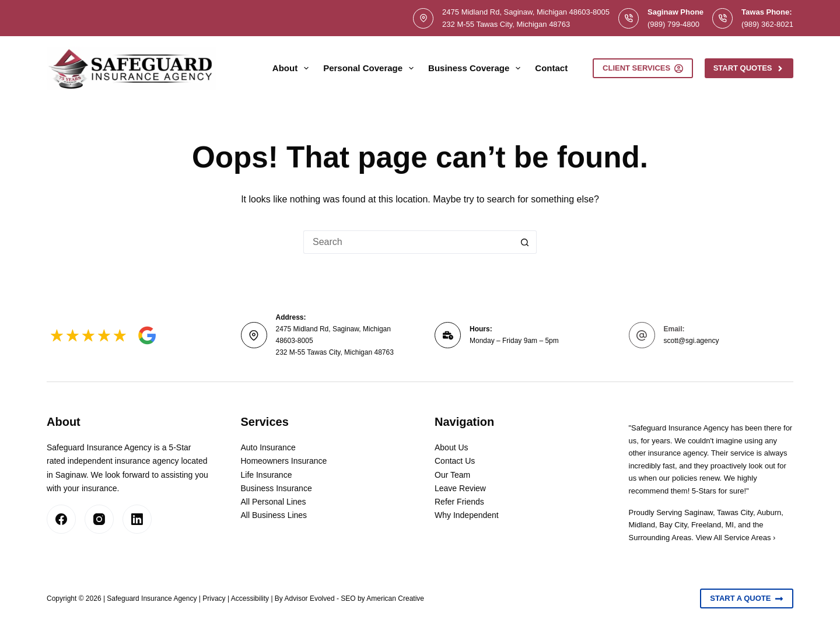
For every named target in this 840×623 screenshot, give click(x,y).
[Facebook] (61, 519)
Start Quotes (749, 68)
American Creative (395, 598)
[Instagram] (99, 519)
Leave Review (460, 488)
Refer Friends (459, 502)
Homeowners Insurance (284, 461)
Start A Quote (747, 598)
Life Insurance (267, 475)
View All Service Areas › (735, 538)
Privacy (214, 598)
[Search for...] (408, 242)
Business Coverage (477, 68)
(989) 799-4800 (673, 24)
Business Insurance (276, 488)
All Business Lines (274, 515)
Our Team (452, 475)
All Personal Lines (274, 502)
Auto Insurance (268, 447)
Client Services (643, 68)
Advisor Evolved (310, 598)
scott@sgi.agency (692, 341)
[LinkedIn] (137, 519)
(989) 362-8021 (767, 24)
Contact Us (455, 461)
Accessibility (250, 598)
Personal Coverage (371, 68)
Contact (551, 68)
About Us (452, 447)
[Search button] (525, 242)
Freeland (706, 525)
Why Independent (467, 515)
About (293, 68)
